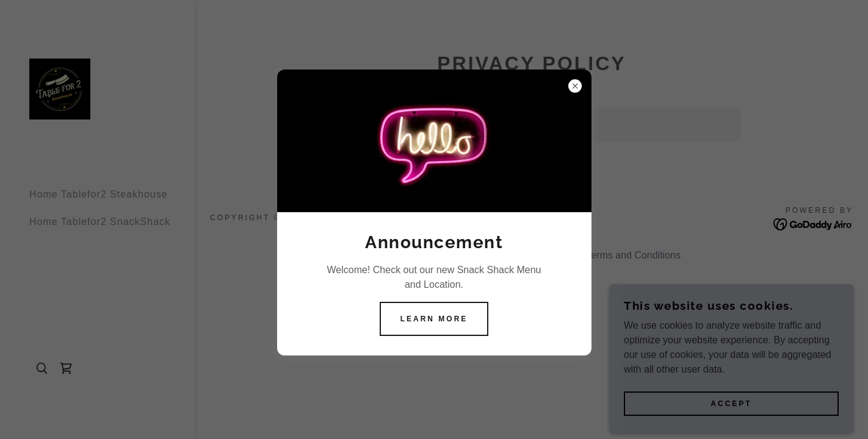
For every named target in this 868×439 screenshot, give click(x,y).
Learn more (434, 319)
